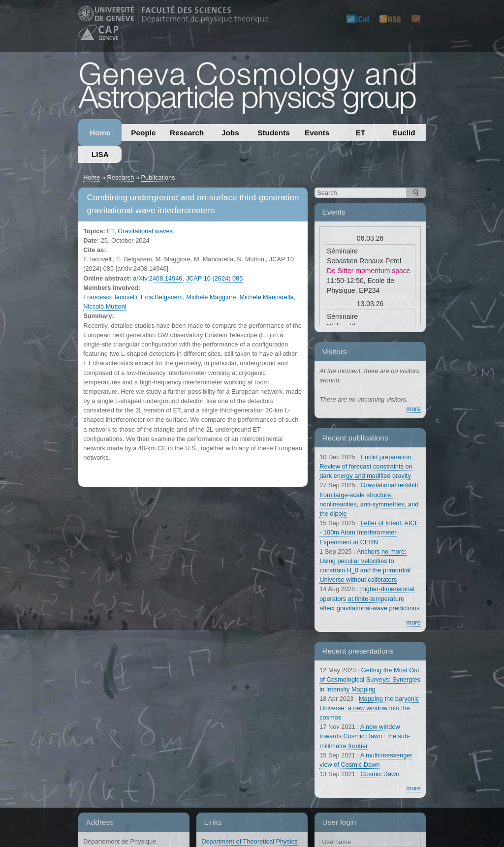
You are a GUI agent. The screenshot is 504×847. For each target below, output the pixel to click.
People (143, 133)
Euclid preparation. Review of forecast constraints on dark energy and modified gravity (366, 466)
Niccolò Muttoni (105, 306)
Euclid (404, 133)
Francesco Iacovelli (110, 297)
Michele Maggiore (211, 297)
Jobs (230, 133)
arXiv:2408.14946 (157, 278)
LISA (100, 154)
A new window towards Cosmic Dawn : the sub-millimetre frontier (365, 736)
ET (361, 133)
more (414, 409)
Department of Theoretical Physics (249, 841)
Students (274, 133)
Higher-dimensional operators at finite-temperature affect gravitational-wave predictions (369, 598)
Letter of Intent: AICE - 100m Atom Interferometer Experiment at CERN (369, 532)
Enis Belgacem (162, 297)
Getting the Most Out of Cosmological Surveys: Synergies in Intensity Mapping (370, 679)
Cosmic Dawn (380, 774)
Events (317, 133)
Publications (158, 177)
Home (100, 133)
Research (187, 133)
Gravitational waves (145, 231)
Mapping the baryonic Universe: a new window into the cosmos (369, 708)
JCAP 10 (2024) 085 (215, 278)
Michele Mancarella (266, 297)
